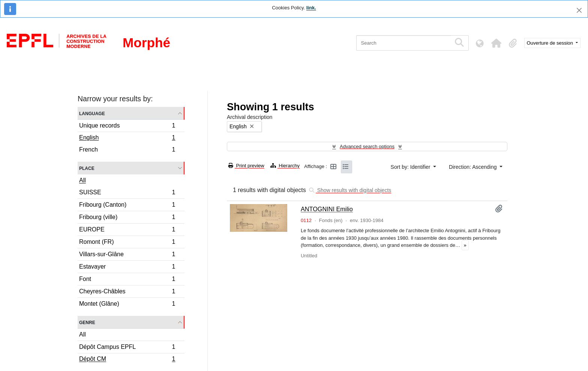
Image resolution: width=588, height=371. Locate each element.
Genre (87, 322)
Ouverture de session (551, 43)
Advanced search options (367, 146)
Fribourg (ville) (127, 218)
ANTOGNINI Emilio (327, 209)
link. (311, 8)
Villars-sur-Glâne (127, 255)
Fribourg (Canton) (127, 206)
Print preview (246, 166)
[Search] (404, 43)
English (127, 138)
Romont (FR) (127, 243)
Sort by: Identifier (411, 167)
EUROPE (127, 231)
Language (92, 113)
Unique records (127, 127)
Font (127, 280)
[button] (496, 43)
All (82, 180)
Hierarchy (285, 166)
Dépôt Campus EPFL (127, 348)
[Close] (579, 10)
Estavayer (127, 268)
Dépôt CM (127, 360)
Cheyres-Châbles (127, 292)
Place (87, 168)
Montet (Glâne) (127, 305)
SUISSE (127, 193)
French (127, 150)
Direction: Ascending (474, 167)
